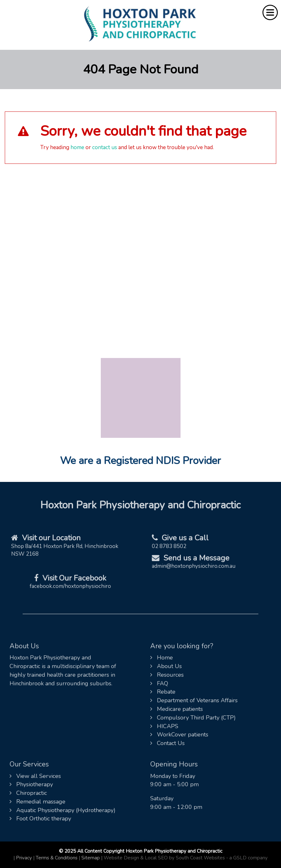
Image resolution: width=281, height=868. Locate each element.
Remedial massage (37, 802)
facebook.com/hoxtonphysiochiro (70, 586)
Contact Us (167, 743)
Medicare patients (177, 709)
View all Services (35, 776)
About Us (166, 666)
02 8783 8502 (169, 546)
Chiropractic (28, 793)
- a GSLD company (247, 858)
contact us (105, 147)
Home (162, 658)
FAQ (159, 683)
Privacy (24, 858)
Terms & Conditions (57, 858)
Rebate (163, 692)
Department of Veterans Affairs (194, 700)
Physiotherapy (31, 784)
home (77, 147)
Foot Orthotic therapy (40, 819)
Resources (167, 675)
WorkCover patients (179, 735)
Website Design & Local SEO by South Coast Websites (164, 858)
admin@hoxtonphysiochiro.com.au (194, 566)
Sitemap (91, 858)
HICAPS (164, 726)
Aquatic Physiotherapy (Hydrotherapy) (63, 810)
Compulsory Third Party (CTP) (193, 718)
